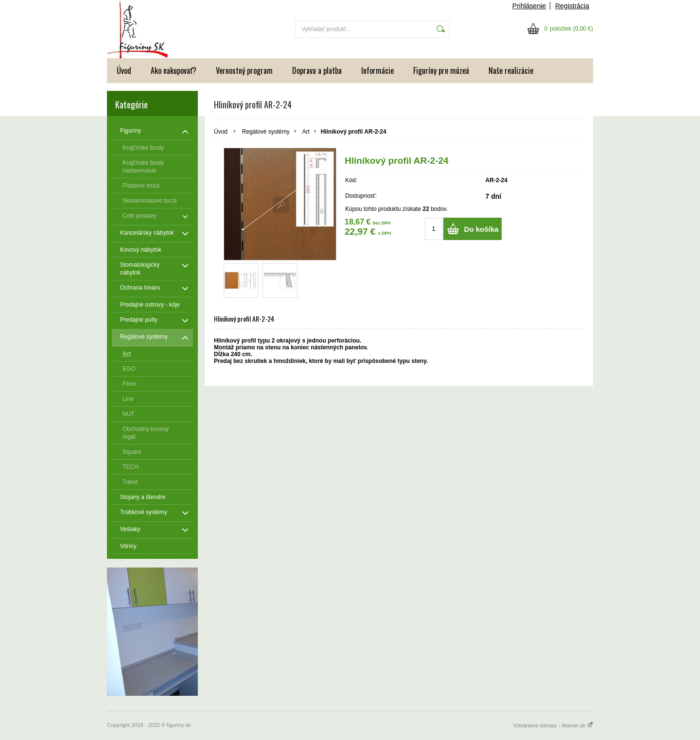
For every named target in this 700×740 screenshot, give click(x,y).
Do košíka (481, 229)
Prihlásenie (529, 6)
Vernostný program (244, 70)
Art (306, 132)
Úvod (124, 70)
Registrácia (572, 6)
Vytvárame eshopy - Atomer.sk (553, 725)
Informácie (377, 70)
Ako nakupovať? (174, 70)
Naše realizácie (511, 70)
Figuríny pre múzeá (441, 70)
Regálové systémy (266, 132)
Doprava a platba (317, 70)
